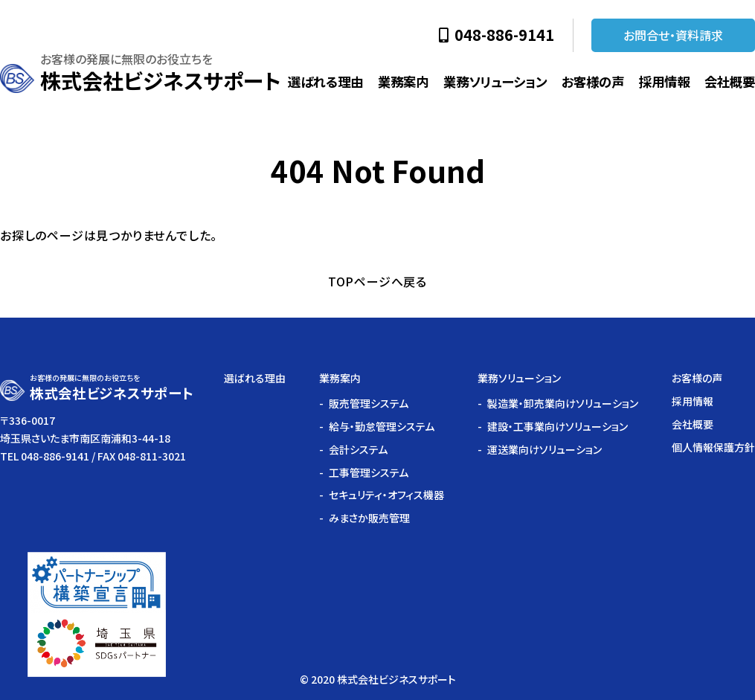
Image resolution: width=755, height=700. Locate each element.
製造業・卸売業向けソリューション (563, 403)
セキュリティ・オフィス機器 (386, 495)
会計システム (358, 449)
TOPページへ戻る (377, 281)
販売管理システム (369, 403)
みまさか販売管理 (369, 518)
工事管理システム (369, 472)
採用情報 (664, 81)
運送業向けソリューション (544, 449)
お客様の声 (593, 81)
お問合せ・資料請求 (673, 35)
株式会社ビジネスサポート (160, 80)
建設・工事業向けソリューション (558, 426)
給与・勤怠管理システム (382, 426)
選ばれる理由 (325, 81)
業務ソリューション (495, 81)
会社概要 (730, 81)
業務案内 (403, 81)
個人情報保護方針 (713, 447)
